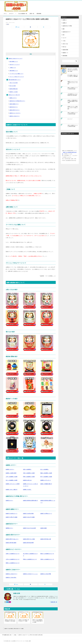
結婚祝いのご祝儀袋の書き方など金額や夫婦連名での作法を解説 (73, 101)
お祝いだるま (65, 44)
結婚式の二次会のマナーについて (15, 58)
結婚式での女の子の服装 (29, 517)
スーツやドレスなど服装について (16, 74)
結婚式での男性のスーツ (46, 514)
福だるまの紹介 (13, 86)
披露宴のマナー (9, 528)
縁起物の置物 (65, 50)
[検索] (70, 61)
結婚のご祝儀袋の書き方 (46, 484)
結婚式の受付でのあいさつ (12, 539)
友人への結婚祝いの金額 (12, 480)
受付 (64, 35)
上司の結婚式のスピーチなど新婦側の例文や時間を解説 (73, 95)
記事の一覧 (32, 14)
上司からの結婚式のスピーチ (13, 559)
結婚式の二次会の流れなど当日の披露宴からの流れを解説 (10, 620)
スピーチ (64, 38)
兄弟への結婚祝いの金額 (29, 473)
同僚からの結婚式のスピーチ (30, 559)
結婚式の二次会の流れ (11, 577)
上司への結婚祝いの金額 (12, 477)
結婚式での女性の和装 (28, 514)
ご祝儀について (13, 68)
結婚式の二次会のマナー (15, 116)
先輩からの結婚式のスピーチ (47, 559)
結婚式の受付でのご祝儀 (29, 539)
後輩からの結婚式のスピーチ (13, 563)
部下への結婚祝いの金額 (46, 477)
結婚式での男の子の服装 (12, 517)
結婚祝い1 (65, 20)
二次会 (7, 24)
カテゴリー (11, 14)
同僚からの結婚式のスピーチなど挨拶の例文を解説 (73, 113)
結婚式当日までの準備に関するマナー (17, 101)
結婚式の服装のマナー (14, 104)
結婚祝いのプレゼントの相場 (13, 484)
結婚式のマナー (9, 500)
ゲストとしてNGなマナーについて (17, 77)
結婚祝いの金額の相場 (11, 473)
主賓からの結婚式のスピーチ (13, 554)
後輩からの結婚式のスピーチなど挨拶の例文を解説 (73, 88)
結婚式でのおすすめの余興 (29, 528)
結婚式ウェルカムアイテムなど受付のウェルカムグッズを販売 (73, 83)
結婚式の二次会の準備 (46, 574)
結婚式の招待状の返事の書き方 (30, 500)
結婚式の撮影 (44, 528)
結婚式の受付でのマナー (15, 110)
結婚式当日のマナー (14, 107)
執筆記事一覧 (54, 602)
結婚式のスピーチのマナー (15, 113)
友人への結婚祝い (45, 469)
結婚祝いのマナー (13, 98)
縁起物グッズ (65, 53)
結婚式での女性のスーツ (12, 514)
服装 (64, 29)
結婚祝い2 (65, 23)
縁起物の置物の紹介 (14, 89)
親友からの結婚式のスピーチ (47, 554)
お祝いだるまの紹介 (14, 83)
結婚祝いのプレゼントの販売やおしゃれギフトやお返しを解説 (73, 108)
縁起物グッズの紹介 (14, 92)
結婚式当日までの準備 (67, 26)
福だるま (64, 47)
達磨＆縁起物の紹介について (15, 80)
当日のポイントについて (15, 65)
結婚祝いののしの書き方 (12, 490)
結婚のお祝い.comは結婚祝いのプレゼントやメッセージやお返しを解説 (73, 70)
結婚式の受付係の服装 (11, 543)
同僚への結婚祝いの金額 (29, 477)
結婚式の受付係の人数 (46, 539)
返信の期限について (14, 62)
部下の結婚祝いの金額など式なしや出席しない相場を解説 (73, 76)
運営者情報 (39, 14)
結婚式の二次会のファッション (30, 574)
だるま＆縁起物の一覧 (23, 14)
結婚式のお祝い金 (27, 480)
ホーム (5, 14)
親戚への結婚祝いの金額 (46, 473)
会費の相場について (14, 71)
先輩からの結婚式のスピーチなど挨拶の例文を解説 (73, 126)
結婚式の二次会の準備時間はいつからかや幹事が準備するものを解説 (37, 621)
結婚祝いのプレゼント (46, 480)
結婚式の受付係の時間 (28, 543)
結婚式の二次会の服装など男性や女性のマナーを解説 (24, 620)
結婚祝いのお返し (27, 490)
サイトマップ (70, 119)
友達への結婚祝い (27, 469)
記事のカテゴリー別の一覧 (14, 95)
